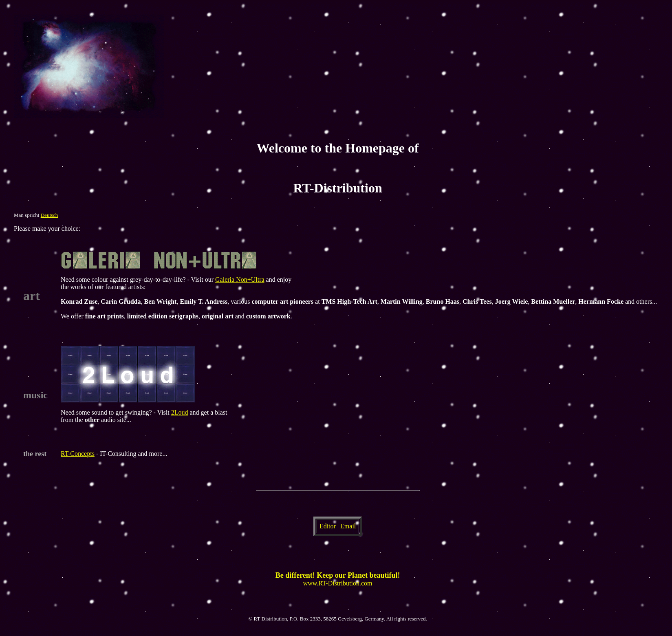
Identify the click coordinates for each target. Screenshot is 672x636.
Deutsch (50, 215)
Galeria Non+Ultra (240, 279)
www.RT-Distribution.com (338, 583)
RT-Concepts (78, 454)
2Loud (180, 412)
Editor (328, 526)
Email (348, 526)
